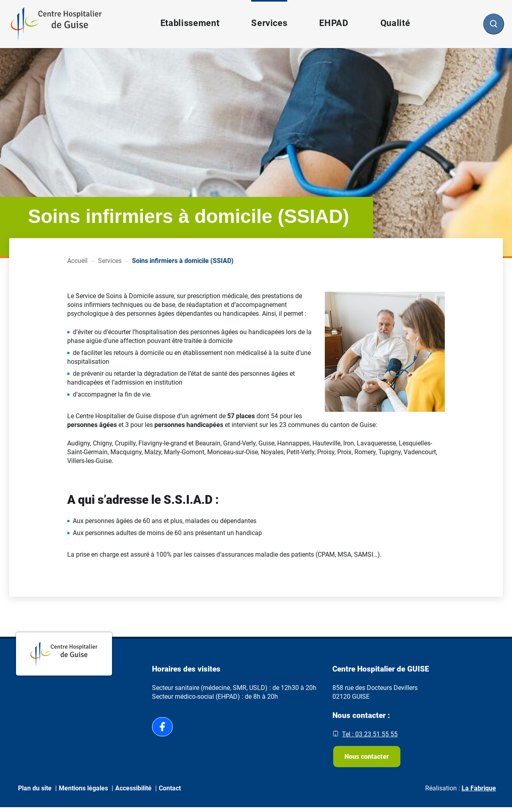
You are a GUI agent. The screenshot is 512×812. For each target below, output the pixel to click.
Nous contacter (368, 759)
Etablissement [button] (190, 23)
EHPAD (333, 23)
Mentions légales (83, 793)
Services (110, 261)
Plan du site (35, 793)
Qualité (395, 23)
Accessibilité (133, 793)
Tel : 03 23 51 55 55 (370, 734)
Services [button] (269, 23)
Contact (170, 793)
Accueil (77, 261)
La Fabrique (479, 793)
